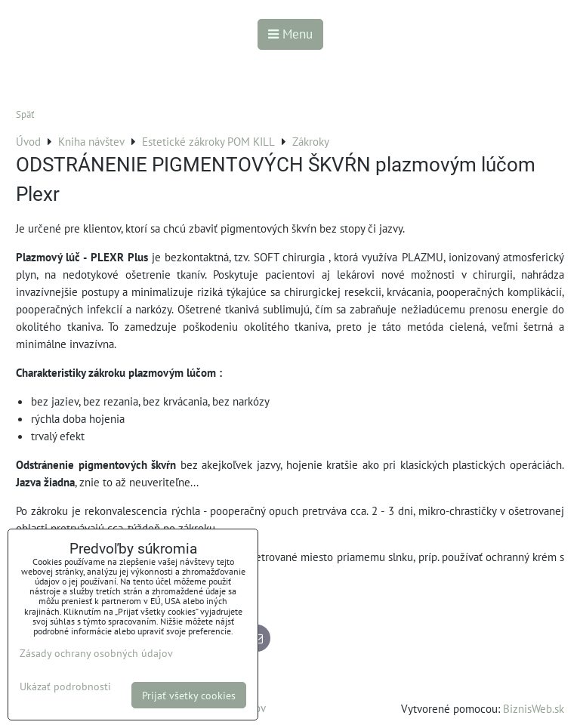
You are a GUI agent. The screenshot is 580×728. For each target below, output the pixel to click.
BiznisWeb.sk (534, 708)
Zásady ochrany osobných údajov (96, 653)
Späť (25, 114)
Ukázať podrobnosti (65, 686)
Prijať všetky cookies (189, 695)
